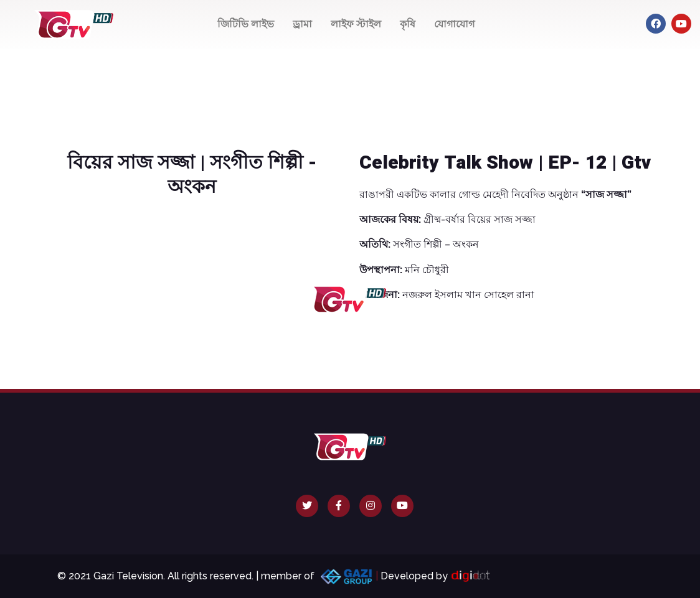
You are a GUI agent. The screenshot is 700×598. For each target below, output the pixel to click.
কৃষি (408, 24)
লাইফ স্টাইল (356, 24)
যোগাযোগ (454, 24)
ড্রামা (302, 24)
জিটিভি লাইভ (246, 24)
